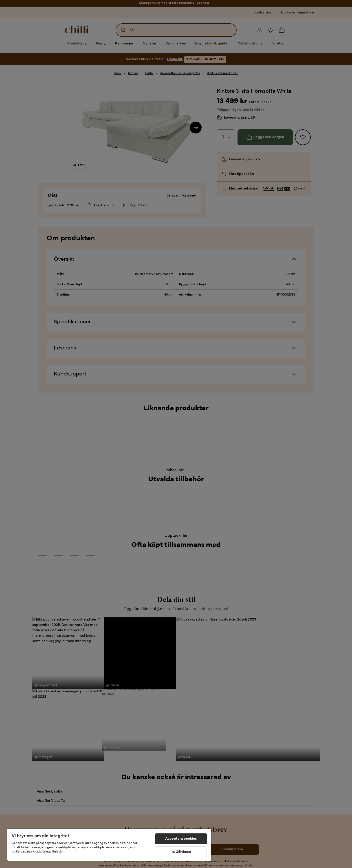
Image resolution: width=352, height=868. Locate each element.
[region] (109, 845)
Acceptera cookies (181, 839)
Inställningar (181, 852)
